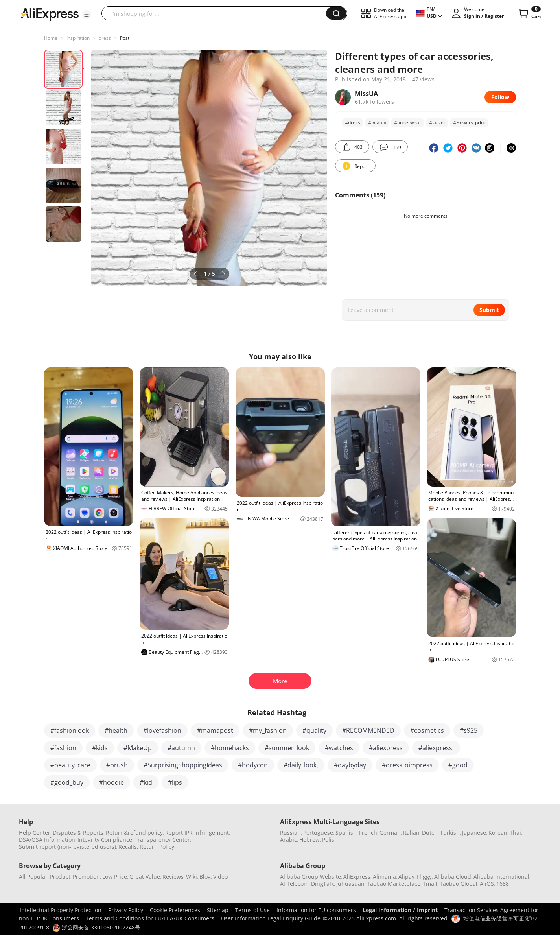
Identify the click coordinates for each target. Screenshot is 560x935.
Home (51, 38)
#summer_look (287, 748)
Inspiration (78, 38)
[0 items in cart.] (529, 13)
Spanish (346, 833)
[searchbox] (217, 13)
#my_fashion (268, 730)
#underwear (408, 123)
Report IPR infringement (197, 833)
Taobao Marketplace (394, 884)
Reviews (173, 877)
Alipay (406, 877)
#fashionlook (70, 730)
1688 (503, 884)
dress (105, 38)
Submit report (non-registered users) (67, 847)
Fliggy (424, 877)
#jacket (437, 123)
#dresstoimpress (407, 765)
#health (116, 730)
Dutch (430, 833)
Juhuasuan (350, 884)
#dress (353, 123)
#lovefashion (162, 730)
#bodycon (253, 765)
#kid (146, 782)
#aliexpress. (436, 748)
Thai (515, 833)
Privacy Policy (126, 910)
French (368, 833)
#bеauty (377, 123)
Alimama (384, 877)
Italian (411, 833)
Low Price (115, 877)
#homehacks (230, 748)
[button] (87, 15)
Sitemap (218, 910)
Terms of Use (252, 910)
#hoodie (111, 782)
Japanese (474, 833)
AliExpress (357, 877)
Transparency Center (162, 840)
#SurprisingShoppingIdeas (183, 765)
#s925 (469, 730)
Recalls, (128, 847)
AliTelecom (294, 884)
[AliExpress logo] (50, 14)
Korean (498, 833)
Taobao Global (459, 884)
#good (458, 765)
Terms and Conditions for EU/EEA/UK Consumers (150, 918)
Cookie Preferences (175, 910)
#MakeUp (138, 748)
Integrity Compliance (105, 840)
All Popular (33, 877)
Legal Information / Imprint (400, 910)
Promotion (86, 877)
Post (125, 38)
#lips (175, 782)
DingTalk (322, 884)
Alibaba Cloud (453, 877)
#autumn (181, 748)
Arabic (288, 840)
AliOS (487, 884)
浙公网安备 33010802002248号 (96, 927)
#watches (339, 748)
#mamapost (215, 730)
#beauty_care (70, 765)
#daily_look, (301, 765)
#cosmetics (427, 730)
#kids (100, 748)
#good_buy (67, 782)
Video (220, 877)
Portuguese (318, 833)
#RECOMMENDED (368, 730)
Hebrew (309, 840)
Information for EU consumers (316, 910)
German (390, 833)
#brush (117, 765)
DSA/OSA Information (47, 840)
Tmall (430, 884)
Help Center (35, 833)
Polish (330, 840)
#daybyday (350, 765)
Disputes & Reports (78, 833)
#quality (314, 730)
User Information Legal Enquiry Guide (271, 918)
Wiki (192, 877)
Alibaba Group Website (310, 877)
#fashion (63, 748)
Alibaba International (501, 877)
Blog (205, 877)
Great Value (145, 877)
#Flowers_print (469, 123)
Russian (290, 833)
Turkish (450, 833)
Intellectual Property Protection (61, 910)
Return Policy (157, 847)
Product (60, 877)
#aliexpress (386, 748)
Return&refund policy (134, 833)
